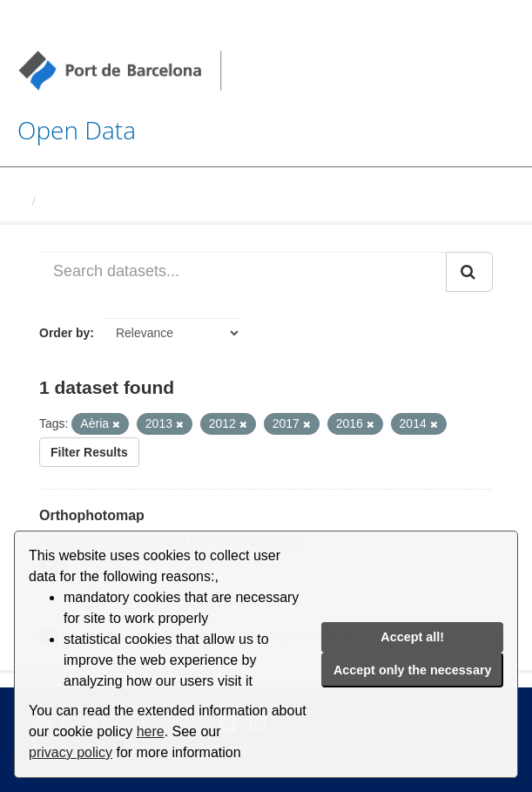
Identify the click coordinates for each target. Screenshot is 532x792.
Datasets (66, 201)
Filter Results (89, 452)
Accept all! (412, 637)
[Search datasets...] (243, 272)
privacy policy (71, 752)
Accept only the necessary (413, 670)
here (151, 731)
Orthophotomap (92, 515)
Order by (64, 333)
